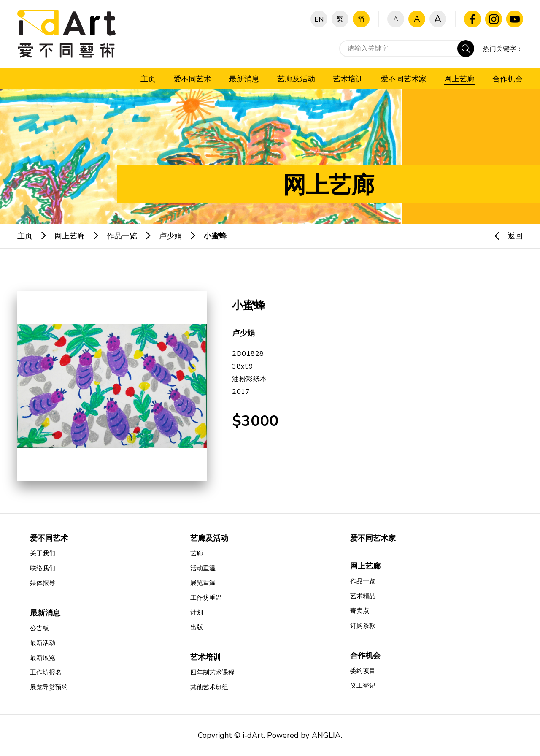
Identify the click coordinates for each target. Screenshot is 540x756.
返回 (505, 236)
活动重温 (203, 568)
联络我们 (43, 568)
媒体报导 (43, 583)
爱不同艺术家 (373, 538)
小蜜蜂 (215, 236)
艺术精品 (363, 596)
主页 (25, 236)
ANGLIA (326, 735)
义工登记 (363, 686)
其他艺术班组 (209, 687)
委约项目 (363, 671)
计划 (197, 612)
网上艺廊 (70, 236)
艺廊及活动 (209, 538)
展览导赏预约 (49, 687)
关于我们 (43, 553)
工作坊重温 (206, 598)
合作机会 (365, 656)
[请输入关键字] (407, 49)
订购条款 (363, 626)
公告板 (39, 628)
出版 (197, 627)
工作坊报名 (46, 672)
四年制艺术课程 (212, 672)
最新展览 (43, 658)
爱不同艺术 (49, 538)
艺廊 (197, 553)
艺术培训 (205, 657)
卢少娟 (170, 236)
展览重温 (203, 583)
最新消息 (45, 613)
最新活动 (43, 643)
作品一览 (122, 236)
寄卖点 (360, 611)
